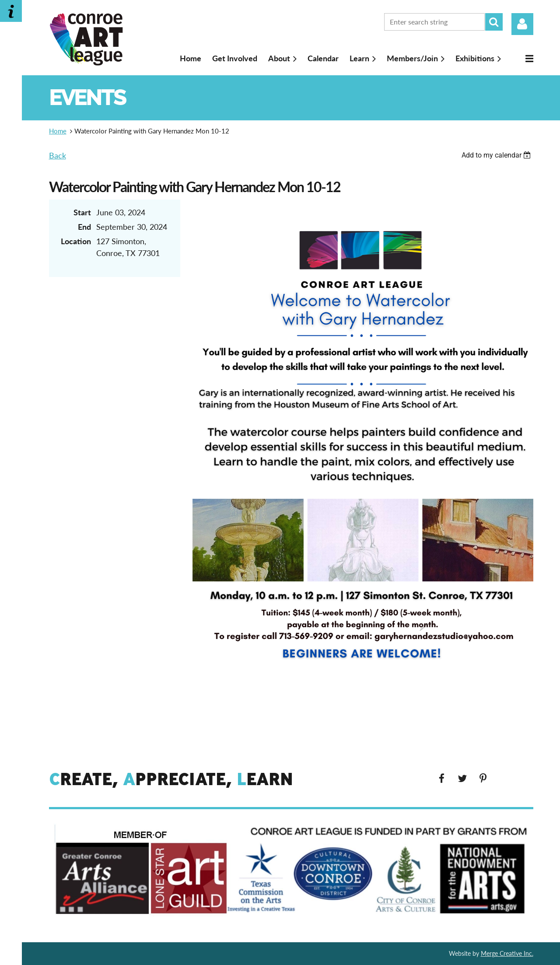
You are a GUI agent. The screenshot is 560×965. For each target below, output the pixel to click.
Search (494, 22)
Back (58, 155)
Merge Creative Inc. (507, 953)
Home (58, 131)
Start (82, 212)
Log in (522, 24)
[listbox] (497, 155)
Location (76, 241)
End (84, 227)
